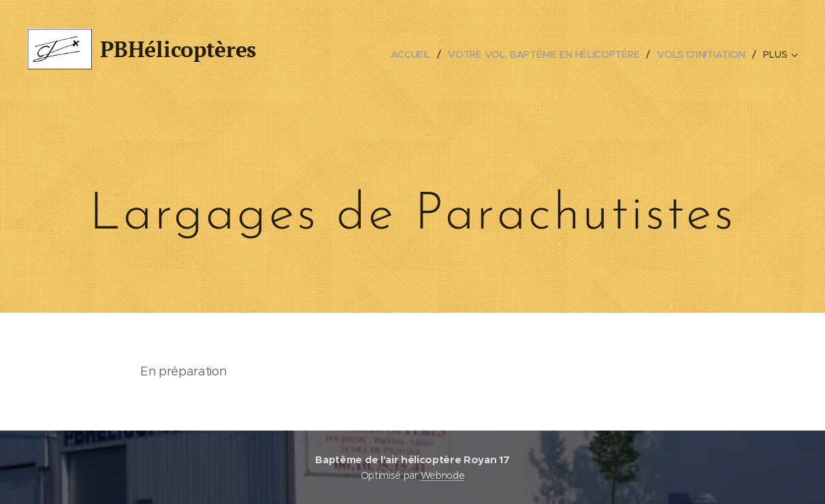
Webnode (443, 475)
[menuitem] (414, 54)
